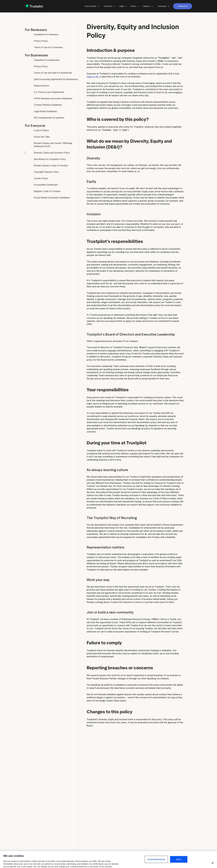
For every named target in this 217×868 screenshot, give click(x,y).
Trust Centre (92, 6)
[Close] (213, 863)
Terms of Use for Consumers (48, 47)
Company (164, 6)
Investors (110, 6)
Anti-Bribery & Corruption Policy (50, 159)
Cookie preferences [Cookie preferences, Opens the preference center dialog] (156, 859)
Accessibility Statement (46, 185)
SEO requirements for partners (49, 118)
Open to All (92, 77)
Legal (123, 6)
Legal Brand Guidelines (45, 111)
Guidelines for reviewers (46, 34)
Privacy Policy (41, 41)
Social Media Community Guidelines (52, 198)
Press (135, 6)
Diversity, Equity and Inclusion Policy (52, 153)
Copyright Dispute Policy (46, 172)
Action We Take (42, 137)
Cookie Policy (41, 178)
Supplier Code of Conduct (47, 191)
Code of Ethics (41, 130)
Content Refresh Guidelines (48, 105)
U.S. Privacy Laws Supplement (49, 92)
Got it (179, 859)
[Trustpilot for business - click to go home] (34, 6)
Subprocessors (41, 86)
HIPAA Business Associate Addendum (53, 99)
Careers (148, 6)
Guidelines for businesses (47, 60)
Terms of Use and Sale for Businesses (53, 73)
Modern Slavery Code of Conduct (51, 166)
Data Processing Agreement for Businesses (56, 79)
